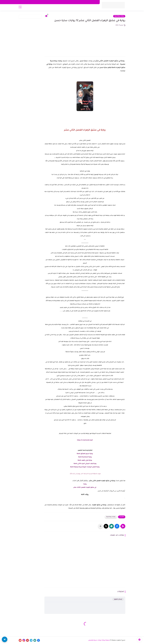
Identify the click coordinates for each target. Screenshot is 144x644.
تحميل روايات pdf (59, 7)
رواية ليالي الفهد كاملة (85, 460)
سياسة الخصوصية (93, 2)
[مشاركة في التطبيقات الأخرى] (100, 526)
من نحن (71, 2)
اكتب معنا (57, 2)
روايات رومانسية (92, 7)
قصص (50, 7)
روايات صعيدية (80, 7)
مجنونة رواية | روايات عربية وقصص (99, 640)
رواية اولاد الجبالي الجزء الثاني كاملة (85, 464)
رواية (85, 484)
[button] (117, 526)
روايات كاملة (70, 7)
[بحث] (20, 8)
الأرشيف (50, 2)
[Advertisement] (85, 40)
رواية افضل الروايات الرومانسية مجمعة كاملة (85, 467)
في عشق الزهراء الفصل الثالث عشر (85, 487)
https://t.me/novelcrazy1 (85, 440)
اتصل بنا (65, 2)
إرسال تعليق (118, 599)
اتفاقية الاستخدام (80, 2)
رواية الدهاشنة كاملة (85, 457)
